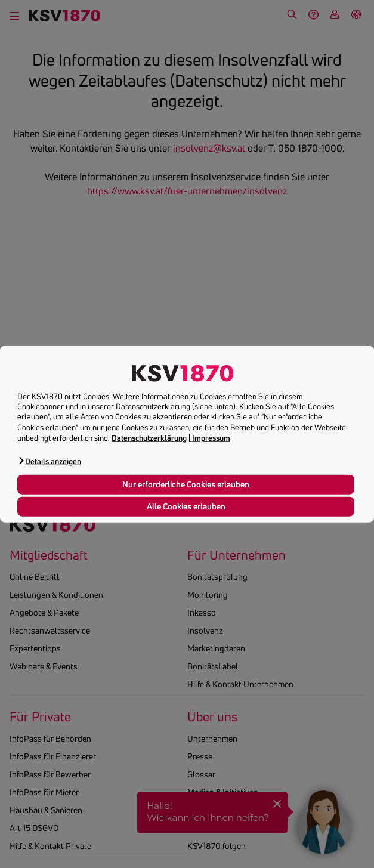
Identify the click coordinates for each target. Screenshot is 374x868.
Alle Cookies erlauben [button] (186, 506)
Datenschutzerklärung (149, 438)
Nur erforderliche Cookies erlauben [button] (186, 484)
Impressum (211, 438)
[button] (49, 461)
